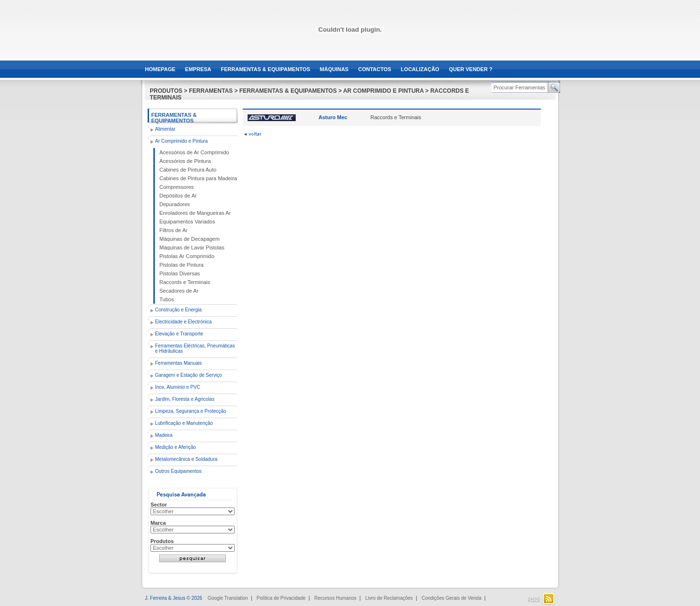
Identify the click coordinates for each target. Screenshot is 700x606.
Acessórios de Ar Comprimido (194, 152)
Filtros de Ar (174, 230)
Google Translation (228, 598)
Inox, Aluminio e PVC (178, 387)
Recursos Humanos (336, 598)
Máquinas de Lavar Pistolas (192, 247)
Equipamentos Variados (187, 222)
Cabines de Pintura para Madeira (198, 178)
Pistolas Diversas (180, 273)
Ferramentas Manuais (179, 363)
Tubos (167, 299)
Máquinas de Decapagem (190, 239)
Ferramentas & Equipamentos (174, 117)
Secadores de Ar (179, 291)
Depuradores (175, 204)
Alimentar (165, 129)
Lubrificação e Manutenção (184, 423)
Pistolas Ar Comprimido (187, 256)
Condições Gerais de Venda (452, 598)
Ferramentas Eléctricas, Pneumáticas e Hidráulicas (195, 348)
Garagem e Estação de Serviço (189, 375)
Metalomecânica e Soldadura (187, 459)
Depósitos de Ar (178, 196)
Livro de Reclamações (389, 598)
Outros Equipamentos (179, 471)
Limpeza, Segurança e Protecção (191, 411)
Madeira (164, 435)
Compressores (177, 187)
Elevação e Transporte (179, 334)
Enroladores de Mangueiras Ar (195, 213)
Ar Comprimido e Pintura (181, 141)
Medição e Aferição (176, 447)
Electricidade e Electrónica (184, 322)
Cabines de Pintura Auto (188, 170)
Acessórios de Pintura (185, 161)
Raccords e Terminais (185, 282)
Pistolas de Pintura (182, 265)
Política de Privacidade (281, 598)
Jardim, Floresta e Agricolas (185, 399)
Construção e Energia (179, 310)
